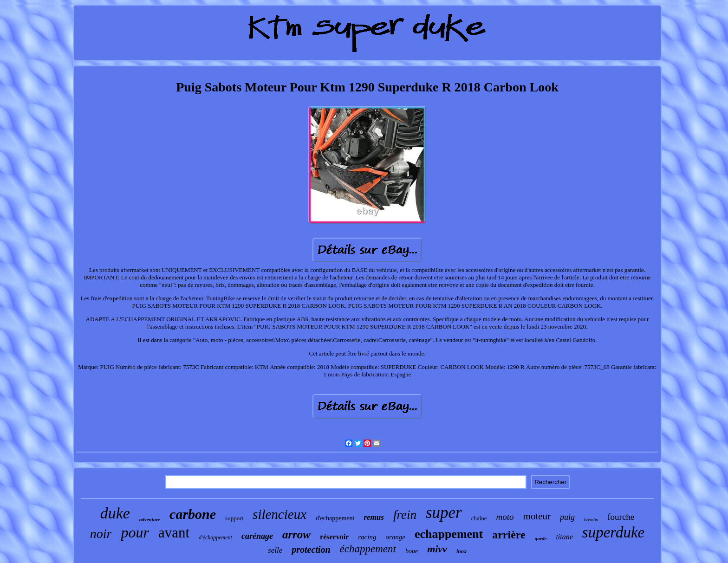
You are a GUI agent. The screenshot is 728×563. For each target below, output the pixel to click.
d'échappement (215, 537)
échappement (368, 549)
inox (461, 551)
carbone (193, 514)
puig (567, 517)
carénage (257, 536)
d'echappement (335, 518)
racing (367, 537)
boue (412, 551)
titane (564, 537)
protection (311, 550)
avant (174, 533)
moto (505, 517)
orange (395, 537)
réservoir (334, 537)
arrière (509, 535)
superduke (613, 532)
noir (101, 534)
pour (135, 532)
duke (115, 513)
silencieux (279, 514)
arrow (296, 534)
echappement (449, 534)
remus (374, 517)
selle (275, 550)
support (234, 518)
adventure (150, 519)
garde (541, 538)
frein (405, 515)
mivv (437, 549)
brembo (591, 520)
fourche (621, 517)
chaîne (479, 518)
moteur (537, 516)
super (444, 513)
